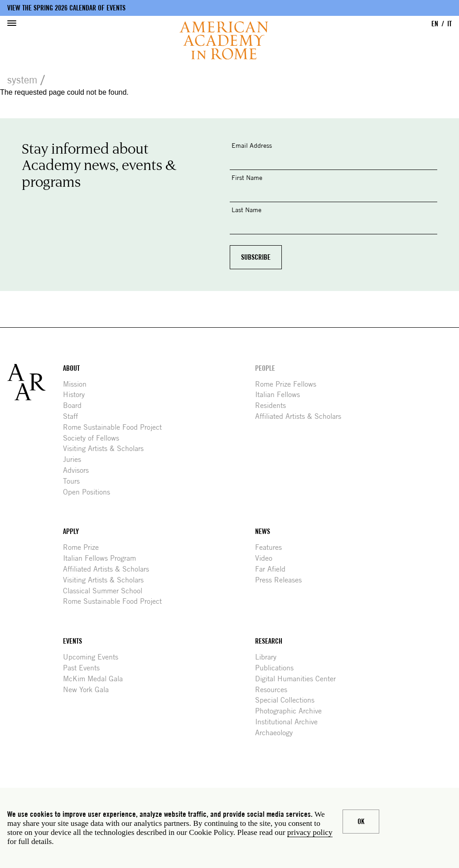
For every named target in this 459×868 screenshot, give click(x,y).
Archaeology (277, 733)
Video (267, 558)
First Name (247, 177)
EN (435, 24)
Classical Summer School (106, 591)
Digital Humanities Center (299, 679)
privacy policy (310, 832)
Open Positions (90, 492)
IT (449, 24)
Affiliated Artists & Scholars (302, 416)
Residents (274, 405)
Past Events (85, 668)
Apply (71, 531)
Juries (75, 459)
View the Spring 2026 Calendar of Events (66, 8)
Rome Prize (84, 547)
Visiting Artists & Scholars (107, 449)
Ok (361, 822)
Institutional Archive (290, 722)
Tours (75, 481)
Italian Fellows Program (103, 558)
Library (269, 657)
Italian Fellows (281, 395)
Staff (74, 416)
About (71, 368)
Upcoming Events (94, 657)
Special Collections (288, 700)
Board (76, 405)
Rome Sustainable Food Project (116, 427)
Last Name (246, 210)
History (77, 395)
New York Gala (89, 690)
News (263, 531)
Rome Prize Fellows (289, 384)
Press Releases (282, 580)
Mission (78, 384)
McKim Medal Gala (96, 679)
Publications (278, 668)
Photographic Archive (292, 711)
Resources (275, 690)
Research (269, 641)
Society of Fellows (94, 438)
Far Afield (274, 569)
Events (72, 641)
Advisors (79, 470)
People (265, 368)
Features (272, 547)
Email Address (252, 145)
